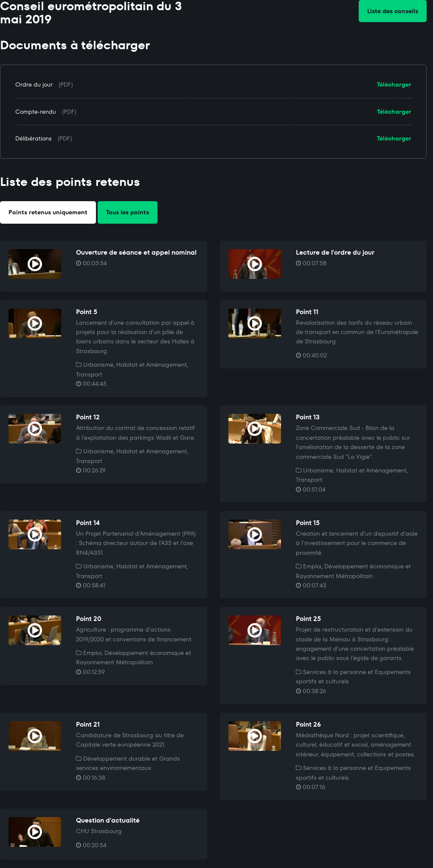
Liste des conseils (393, 11)
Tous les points (128, 212)
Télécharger (394, 84)
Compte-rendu (36, 112)
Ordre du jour (34, 84)
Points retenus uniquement (48, 212)
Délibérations (34, 138)
